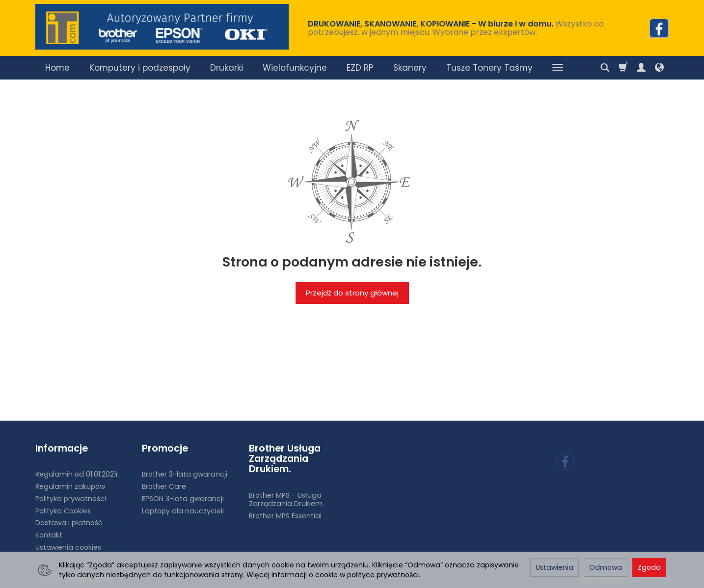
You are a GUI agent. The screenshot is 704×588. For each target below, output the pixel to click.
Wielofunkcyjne (295, 68)
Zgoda (649, 567)
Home (57, 68)
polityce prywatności (383, 575)
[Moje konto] (641, 68)
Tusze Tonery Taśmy (489, 68)
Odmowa (606, 567)
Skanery (410, 68)
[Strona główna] (162, 27)
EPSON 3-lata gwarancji (183, 498)
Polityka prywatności (71, 498)
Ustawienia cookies (68, 547)
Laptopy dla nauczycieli (183, 510)
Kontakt (49, 535)
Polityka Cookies (63, 510)
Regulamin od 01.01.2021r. (78, 474)
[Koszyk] (623, 68)
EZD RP (360, 68)
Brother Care (164, 486)
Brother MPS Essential (285, 515)
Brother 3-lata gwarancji (185, 474)
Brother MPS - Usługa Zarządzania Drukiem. (286, 499)
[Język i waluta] (659, 68)
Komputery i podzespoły (140, 68)
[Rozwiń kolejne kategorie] (558, 68)
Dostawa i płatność (69, 523)
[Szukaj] (605, 68)
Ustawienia (555, 567)
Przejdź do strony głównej (352, 293)
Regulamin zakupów (70, 486)
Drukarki (227, 68)
